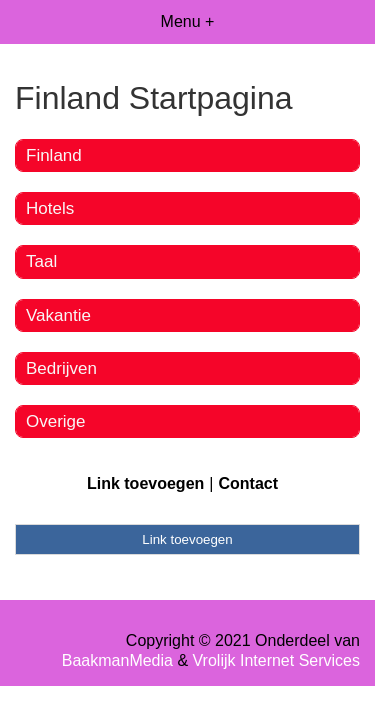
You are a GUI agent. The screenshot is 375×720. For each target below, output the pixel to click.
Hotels (50, 208)
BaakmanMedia (117, 660)
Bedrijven (61, 368)
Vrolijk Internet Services (276, 660)
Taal (41, 261)
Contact (248, 483)
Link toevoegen (145, 483)
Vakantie (58, 315)
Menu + (188, 21)
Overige (56, 421)
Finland (54, 155)
